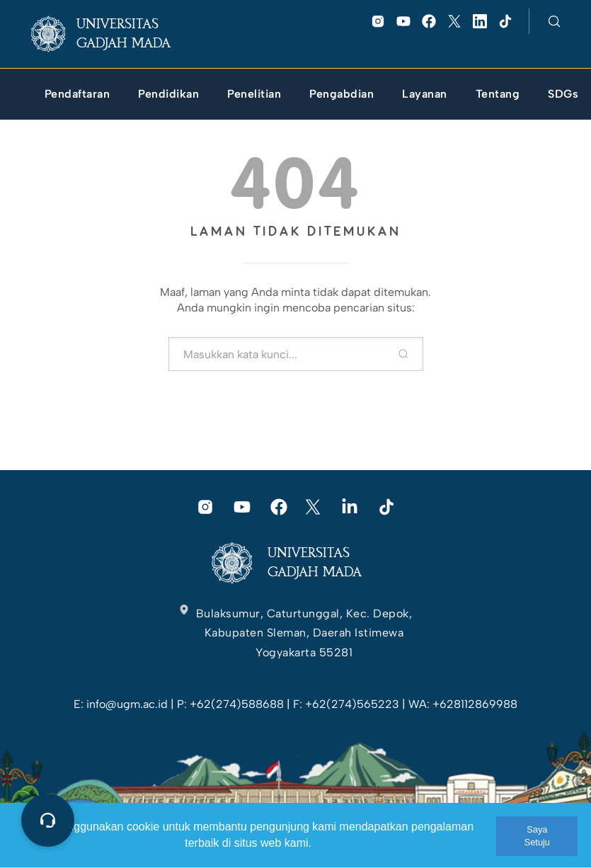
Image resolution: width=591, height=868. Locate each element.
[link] (112, 34)
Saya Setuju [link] (537, 836)
